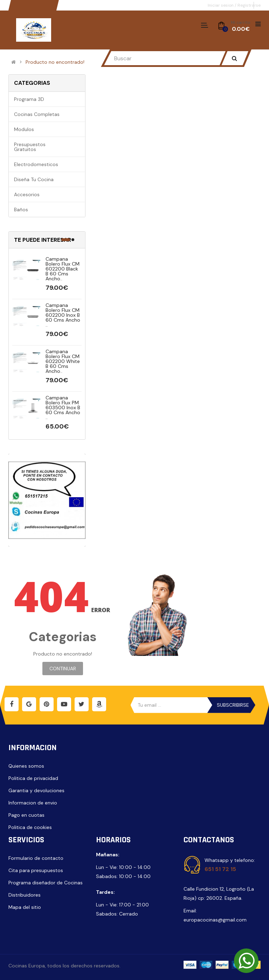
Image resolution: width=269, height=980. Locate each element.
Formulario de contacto (36, 858)
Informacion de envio (33, 803)
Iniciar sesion (221, 5)
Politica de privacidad (33, 778)
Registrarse (249, 5)
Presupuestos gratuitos (30, 147)
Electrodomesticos (36, 164)
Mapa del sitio (25, 907)
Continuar (63, 669)
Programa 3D (29, 99)
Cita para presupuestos (36, 870)
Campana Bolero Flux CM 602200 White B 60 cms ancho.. (63, 361)
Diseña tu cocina (34, 179)
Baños (21, 210)
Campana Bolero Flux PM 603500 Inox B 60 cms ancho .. (63, 407)
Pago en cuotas (26, 815)
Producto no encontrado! (55, 62)
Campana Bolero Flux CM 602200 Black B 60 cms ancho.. (63, 269)
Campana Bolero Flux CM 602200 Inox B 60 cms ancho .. (63, 315)
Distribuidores (25, 895)
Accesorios (27, 194)
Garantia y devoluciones (36, 790)
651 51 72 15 (220, 869)
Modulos (24, 129)
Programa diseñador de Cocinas (46, 883)
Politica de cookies (30, 827)
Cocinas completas (37, 114)
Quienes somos (26, 766)
